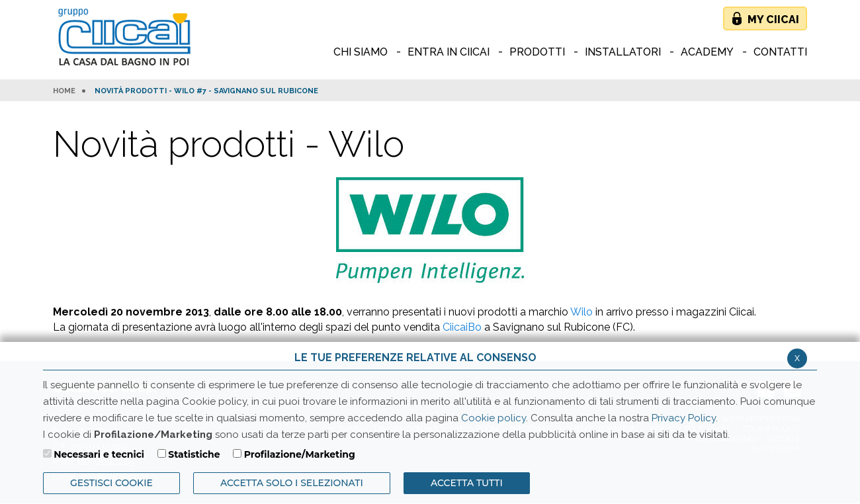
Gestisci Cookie (111, 483)
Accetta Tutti (467, 483)
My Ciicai (773, 20)
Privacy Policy (684, 418)
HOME (64, 91)
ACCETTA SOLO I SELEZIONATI (292, 483)
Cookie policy (494, 418)
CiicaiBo (462, 327)
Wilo (581, 312)
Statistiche (194, 454)
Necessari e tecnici (99, 454)
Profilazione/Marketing (300, 454)
